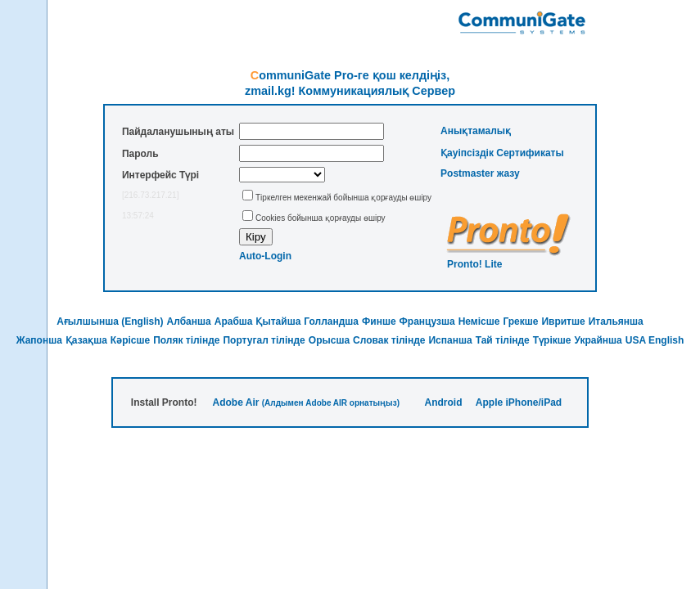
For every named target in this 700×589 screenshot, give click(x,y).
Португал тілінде (264, 340)
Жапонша (39, 340)
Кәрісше (130, 340)
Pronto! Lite (474, 264)
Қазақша (86, 340)
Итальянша (616, 321)
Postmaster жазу (480, 173)
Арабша (234, 321)
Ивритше (563, 321)
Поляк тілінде (186, 340)
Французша (427, 321)
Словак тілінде (389, 340)
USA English (655, 340)
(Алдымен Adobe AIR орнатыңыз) (331, 403)
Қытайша (278, 321)
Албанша (189, 321)
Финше (379, 321)
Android (443, 402)
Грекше (520, 321)
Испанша (450, 340)
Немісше (479, 321)
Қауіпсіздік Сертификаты (502, 153)
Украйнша (598, 340)
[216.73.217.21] (151, 195)
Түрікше (552, 340)
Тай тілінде (503, 340)
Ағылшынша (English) (110, 321)
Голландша (331, 321)
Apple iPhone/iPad (519, 402)
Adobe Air (236, 402)
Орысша (329, 340)
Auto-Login (265, 256)
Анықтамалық (476, 131)
